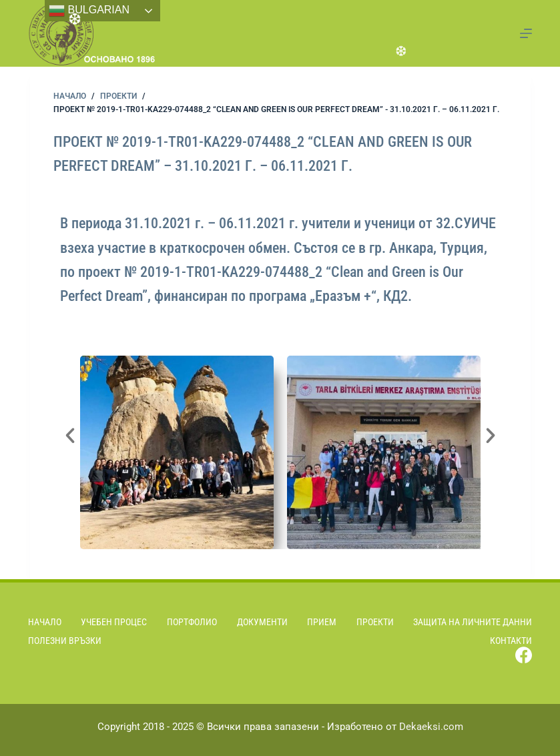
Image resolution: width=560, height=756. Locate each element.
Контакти (511, 641)
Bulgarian (89, 11)
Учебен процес (114, 622)
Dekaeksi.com (431, 727)
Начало (45, 622)
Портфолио (192, 622)
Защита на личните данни (473, 622)
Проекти (375, 622)
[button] (70, 436)
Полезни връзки (65, 641)
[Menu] (526, 33)
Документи (262, 622)
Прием (322, 622)
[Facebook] (524, 655)
